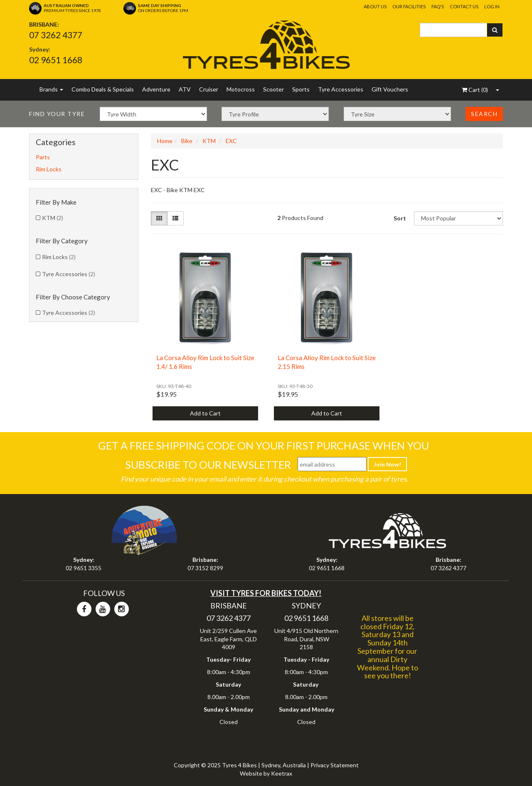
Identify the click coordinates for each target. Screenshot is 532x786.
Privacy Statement (335, 765)
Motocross (241, 89)
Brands (51, 89)
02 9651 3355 (84, 568)
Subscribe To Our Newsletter (208, 465)
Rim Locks (49, 169)
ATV (185, 89)
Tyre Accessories (341, 89)
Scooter (273, 89)
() (475, 90)
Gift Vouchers (390, 89)
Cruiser (209, 89)
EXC (231, 141)
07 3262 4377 (56, 35)
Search (484, 114)
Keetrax (282, 773)
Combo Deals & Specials (103, 89)
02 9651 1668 (56, 60)
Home (165, 141)
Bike (187, 141)
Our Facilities (409, 6)
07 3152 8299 (205, 568)
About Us (375, 6)
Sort (400, 218)
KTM (53, 218)
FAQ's (438, 6)
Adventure (156, 89)
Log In (492, 6)
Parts (43, 157)
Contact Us (464, 6)
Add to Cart (205, 413)
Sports (301, 89)
